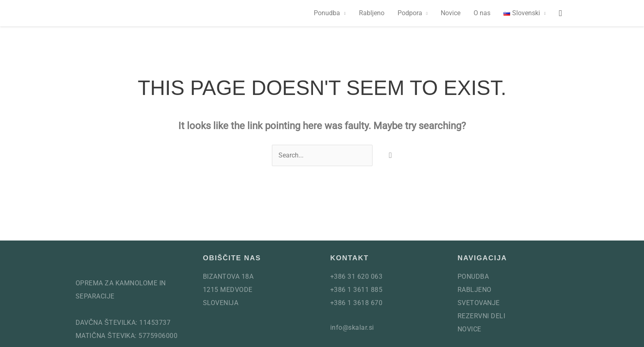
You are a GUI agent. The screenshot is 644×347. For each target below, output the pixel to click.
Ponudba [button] (327, 13)
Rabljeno (372, 13)
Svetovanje (479, 303)
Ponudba (473, 276)
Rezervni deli (481, 316)
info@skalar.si (352, 327)
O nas (482, 13)
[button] (524, 13)
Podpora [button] (410, 13)
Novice (451, 13)
